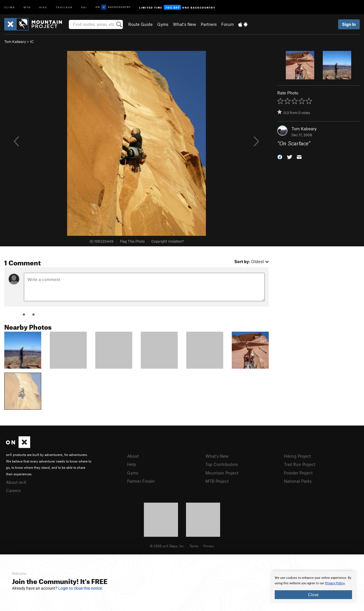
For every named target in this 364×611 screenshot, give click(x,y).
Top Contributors (222, 464)
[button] (280, 157)
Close (313, 595)
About (133, 456)
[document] (313, 587)
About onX (16, 482)
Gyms (163, 24)
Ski (84, 7)
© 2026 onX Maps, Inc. (167, 546)
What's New (185, 24)
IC (32, 42)
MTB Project (217, 481)
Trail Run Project (300, 464)
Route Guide (140, 24)
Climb (10, 7)
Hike (43, 7)
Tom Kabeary (15, 42)
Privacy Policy (335, 583)
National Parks (298, 481)
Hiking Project (297, 456)
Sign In (349, 24)
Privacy (209, 546)
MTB (27, 7)
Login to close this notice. (81, 588)
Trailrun (64, 7)
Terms (194, 546)
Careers (13, 490)
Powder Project (298, 473)
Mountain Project (222, 473)
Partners (209, 24)
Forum (227, 24)
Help (132, 464)
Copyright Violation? (167, 241)
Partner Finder (141, 481)
